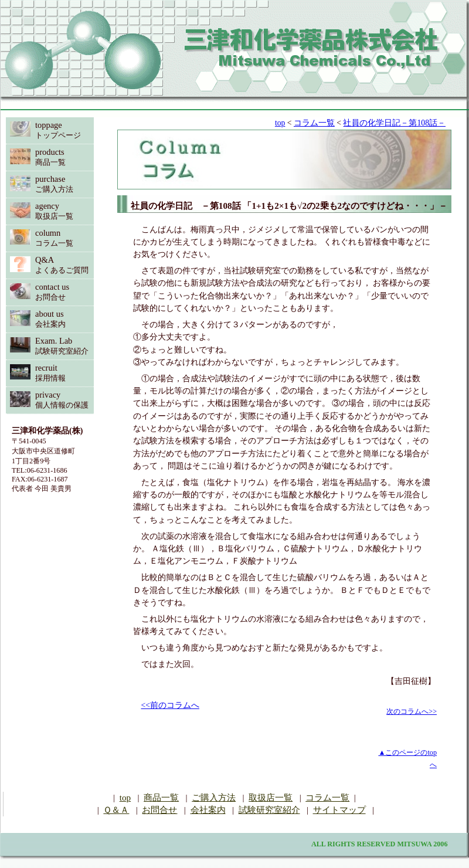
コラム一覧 (314, 123)
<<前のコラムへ (170, 705)
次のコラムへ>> (412, 711)
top (280, 123)
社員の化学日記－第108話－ (394, 123)
